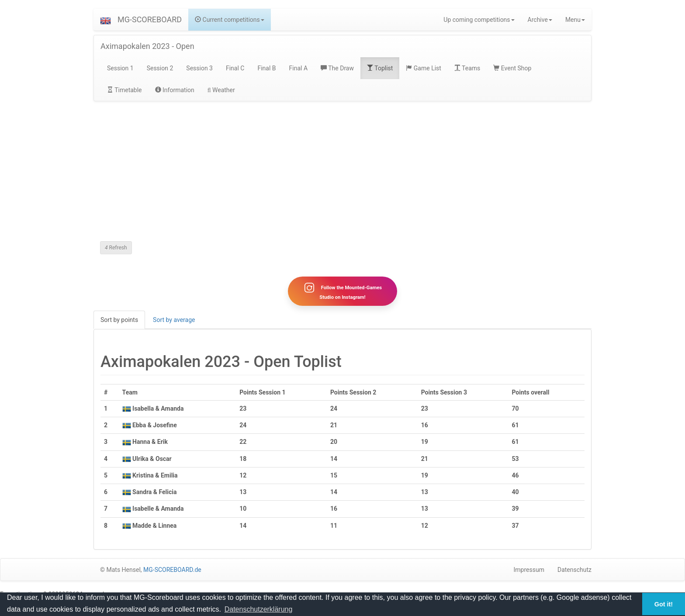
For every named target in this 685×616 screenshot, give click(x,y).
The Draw (337, 68)
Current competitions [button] (230, 20)
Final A (299, 68)
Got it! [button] (664, 604)
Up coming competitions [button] (479, 20)
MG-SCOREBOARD (150, 19)
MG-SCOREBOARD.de (172, 570)
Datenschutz (574, 570)
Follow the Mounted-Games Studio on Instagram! (342, 291)
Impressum (529, 570)
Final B (266, 68)
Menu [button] (575, 20)
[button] (106, 20)
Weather (221, 90)
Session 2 (160, 68)
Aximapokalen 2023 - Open (147, 46)
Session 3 (199, 68)
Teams (467, 68)
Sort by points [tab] (119, 320)
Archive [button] (540, 20)
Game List (424, 68)
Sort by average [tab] (174, 320)
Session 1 (120, 68)
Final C (235, 68)
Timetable (125, 90)
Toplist (380, 68)
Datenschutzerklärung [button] (259, 609)
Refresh (116, 248)
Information (175, 90)
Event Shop (512, 68)
